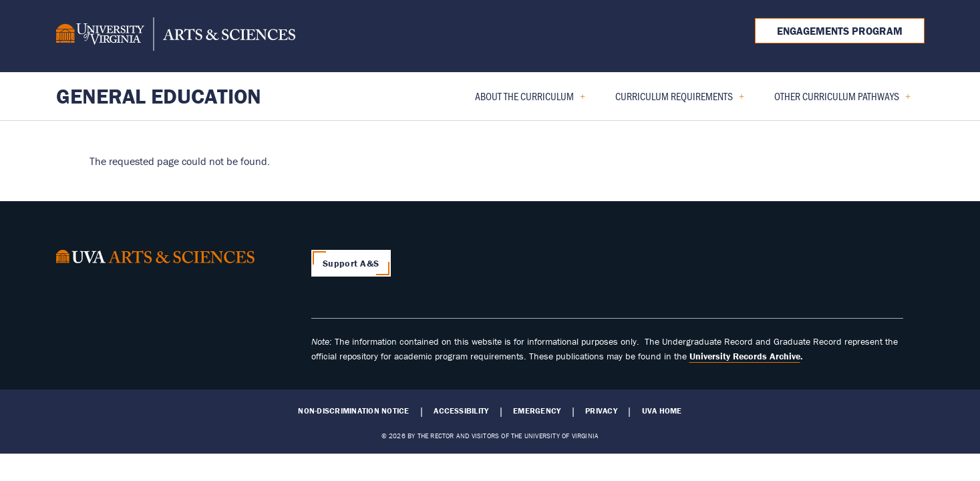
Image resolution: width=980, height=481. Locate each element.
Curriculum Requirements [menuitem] (674, 101)
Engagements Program (840, 31)
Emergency (537, 411)
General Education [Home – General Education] (159, 96)
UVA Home (662, 411)
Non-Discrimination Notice (353, 411)
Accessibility (461, 411)
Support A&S (351, 263)
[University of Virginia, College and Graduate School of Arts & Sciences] (176, 36)
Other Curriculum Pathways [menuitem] (837, 101)
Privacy (601, 411)
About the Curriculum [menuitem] (525, 101)
